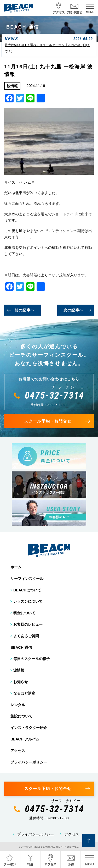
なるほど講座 (24, 693)
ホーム (16, 567)
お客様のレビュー (28, 624)
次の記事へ (74, 310)
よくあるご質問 (26, 636)
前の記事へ (25, 310)
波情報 (19, 670)
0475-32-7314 (55, 395)
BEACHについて (27, 590)
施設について (21, 716)
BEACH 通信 (21, 647)
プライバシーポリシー (29, 762)
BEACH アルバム (25, 739)
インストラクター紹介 (29, 728)
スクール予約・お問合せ (48, 421)
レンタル (18, 705)
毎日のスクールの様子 (32, 659)
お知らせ (21, 682)
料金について (24, 613)
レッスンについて (28, 601)
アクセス (18, 751)
